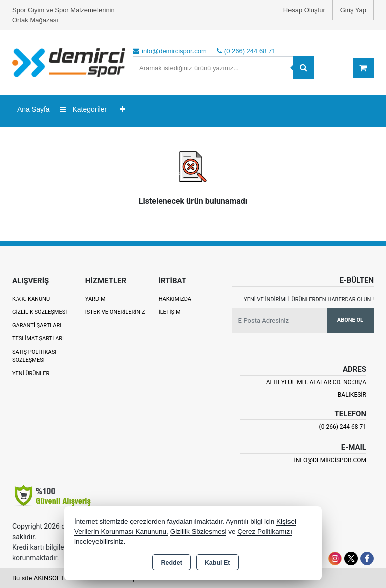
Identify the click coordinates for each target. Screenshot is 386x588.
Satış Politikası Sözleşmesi (34, 356)
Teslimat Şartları (38, 338)
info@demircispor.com (330, 460)
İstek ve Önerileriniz (115, 312)
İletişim (170, 312)
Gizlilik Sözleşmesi (39, 312)
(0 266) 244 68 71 (343, 427)
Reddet (171, 563)
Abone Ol (350, 320)
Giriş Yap (353, 10)
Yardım (95, 299)
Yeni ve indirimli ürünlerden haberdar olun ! (309, 299)
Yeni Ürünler (31, 374)
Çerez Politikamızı (265, 531)
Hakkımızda (175, 299)
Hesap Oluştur (304, 10)
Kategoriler (83, 109)
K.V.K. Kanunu (31, 299)
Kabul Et (217, 563)
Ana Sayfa (33, 109)
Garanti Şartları (37, 325)
